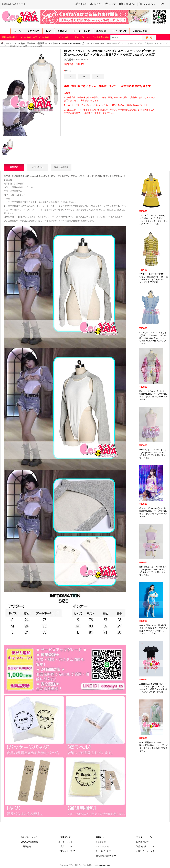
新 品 (48, 31)
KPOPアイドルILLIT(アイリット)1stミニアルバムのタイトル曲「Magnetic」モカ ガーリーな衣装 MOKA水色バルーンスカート (153, 338)
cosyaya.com (104, 865)
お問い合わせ (130, 4)
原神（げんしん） (83, 37)
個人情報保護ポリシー (106, 856)
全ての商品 (33, 31)
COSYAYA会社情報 (29, 842)
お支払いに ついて (67, 851)
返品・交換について (145, 847)
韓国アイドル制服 (41, 37)
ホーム (17, 31)
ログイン (98, 4)
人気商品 (62, 31)
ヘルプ (112, 4)
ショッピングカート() (153, 4)
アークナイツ (57, 37)
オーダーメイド (82, 31)
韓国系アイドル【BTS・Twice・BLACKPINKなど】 (62, 43)
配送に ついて (143, 842)
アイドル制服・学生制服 (24, 43)
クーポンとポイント (105, 851)
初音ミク (69, 37)
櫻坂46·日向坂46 (10, 37)
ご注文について (66, 847)
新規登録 (82, 4)
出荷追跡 (101, 31)
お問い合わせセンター (146, 851)
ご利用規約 (26, 847)
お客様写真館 (140, 31)
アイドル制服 (25, 37)
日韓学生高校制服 (101, 37)
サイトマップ (119, 31)
